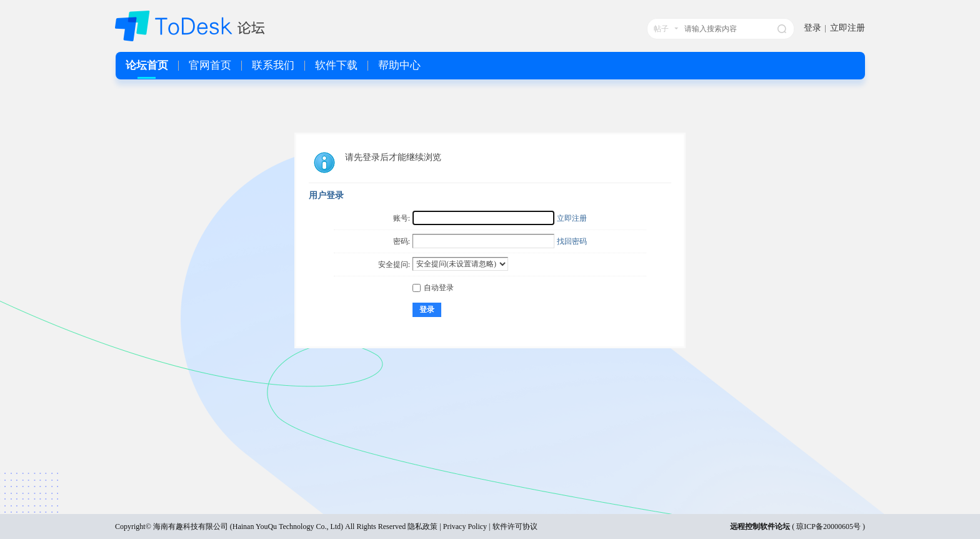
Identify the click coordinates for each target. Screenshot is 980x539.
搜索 (782, 29)
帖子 (661, 29)
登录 (812, 28)
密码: (402, 241)
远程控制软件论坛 (760, 526)
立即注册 (847, 28)
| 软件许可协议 (512, 526)
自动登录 (433, 288)
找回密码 (572, 241)
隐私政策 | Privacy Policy (447, 526)
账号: (402, 218)
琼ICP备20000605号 (828, 526)
